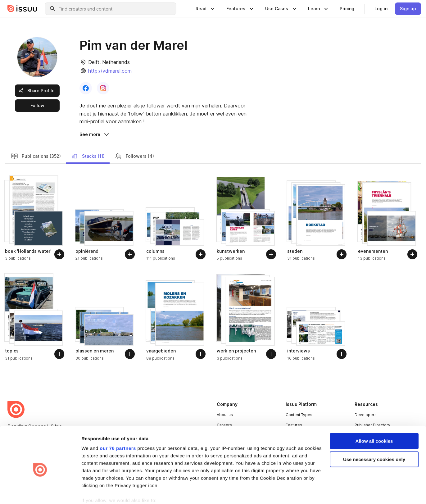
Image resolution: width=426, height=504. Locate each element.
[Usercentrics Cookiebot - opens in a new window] (40, 492)
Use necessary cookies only (374, 431)
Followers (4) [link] (134, 141)
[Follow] (59, 239)
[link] (347, 9)
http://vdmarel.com (110, 71)
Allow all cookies (374, 413)
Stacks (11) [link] (88, 141)
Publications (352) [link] (36, 141)
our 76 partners (118, 420)
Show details (96, 492)
